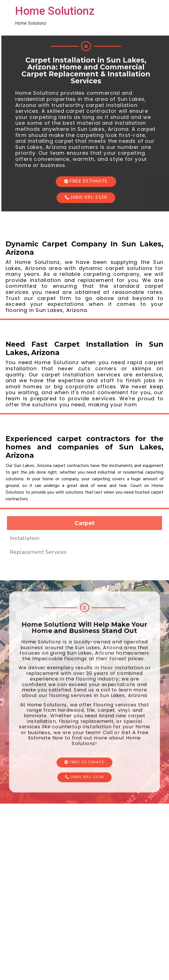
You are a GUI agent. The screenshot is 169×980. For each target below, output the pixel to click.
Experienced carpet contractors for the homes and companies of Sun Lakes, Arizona (84, 447)
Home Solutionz (55, 11)
